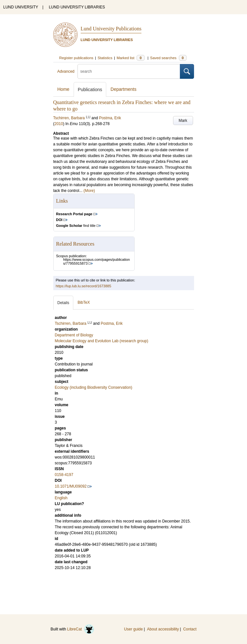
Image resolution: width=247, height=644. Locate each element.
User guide (133, 629)
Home (63, 89)
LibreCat (81, 629)
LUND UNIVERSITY (21, 7)
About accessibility (163, 629)
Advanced (66, 71)
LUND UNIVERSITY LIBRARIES (77, 7)
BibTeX (84, 302)
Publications (90, 90)
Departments (123, 89)
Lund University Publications (111, 29)
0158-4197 (64, 475)
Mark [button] (183, 121)
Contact (190, 629)
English (61, 498)
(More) (89, 191)
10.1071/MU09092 (71, 486)
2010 (59, 124)
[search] (129, 71)
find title (76, 226)
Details (63, 303)
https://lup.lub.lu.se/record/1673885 (84, 286)
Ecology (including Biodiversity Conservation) (94, 387)
